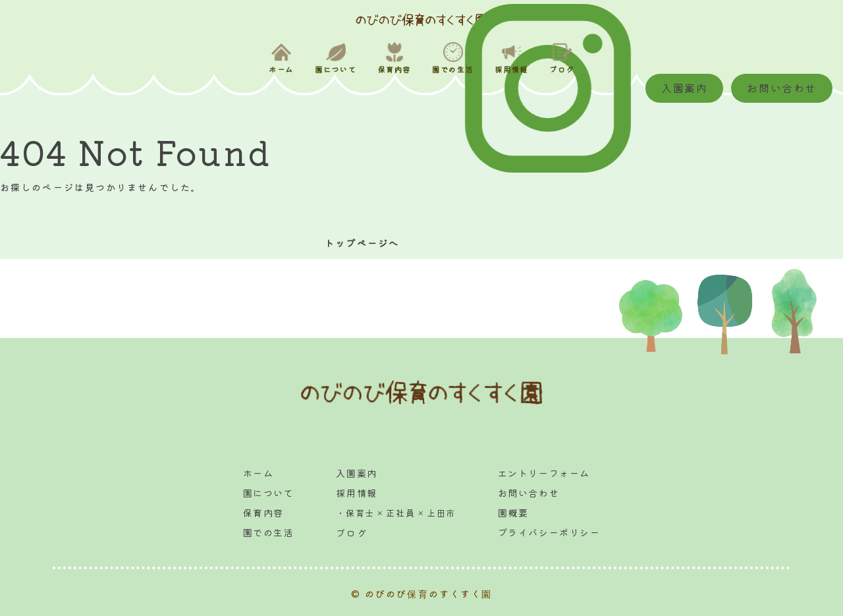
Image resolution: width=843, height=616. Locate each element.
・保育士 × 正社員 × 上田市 (396, 513)
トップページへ (360, 243)
